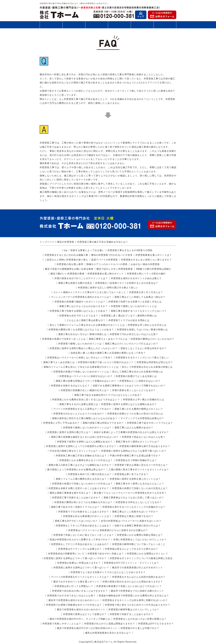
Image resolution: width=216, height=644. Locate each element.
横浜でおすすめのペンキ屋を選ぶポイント (76, 582)
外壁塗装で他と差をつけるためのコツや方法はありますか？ (138, 605)
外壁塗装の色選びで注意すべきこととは (64, 339)
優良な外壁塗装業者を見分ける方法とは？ (108, 633)
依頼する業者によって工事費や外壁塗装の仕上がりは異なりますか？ (131, 432)
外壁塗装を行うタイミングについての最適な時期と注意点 (141, 558)
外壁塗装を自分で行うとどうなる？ (79, 316)
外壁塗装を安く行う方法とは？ (146, 292)
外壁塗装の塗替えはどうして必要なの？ (85, 614)
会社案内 (165, 26)
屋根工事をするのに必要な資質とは (79, 404)
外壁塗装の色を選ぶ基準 (70, 264)
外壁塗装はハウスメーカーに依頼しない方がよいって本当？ (80, 358)
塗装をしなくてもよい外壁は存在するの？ (144, 348)
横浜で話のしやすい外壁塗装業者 (115, 269)
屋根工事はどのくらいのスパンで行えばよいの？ (131, 344)
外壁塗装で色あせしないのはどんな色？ (144, 437)
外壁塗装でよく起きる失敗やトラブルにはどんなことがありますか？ (108, 572)
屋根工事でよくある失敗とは (59, 362)
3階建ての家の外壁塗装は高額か (154, 269)
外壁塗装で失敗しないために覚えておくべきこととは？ (84, 535)
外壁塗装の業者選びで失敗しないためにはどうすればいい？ (129, 586)
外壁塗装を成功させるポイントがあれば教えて (136, 278)
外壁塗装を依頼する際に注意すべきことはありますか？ (79, 488)
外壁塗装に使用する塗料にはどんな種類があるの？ (129, 404)
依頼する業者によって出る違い (87, 250)
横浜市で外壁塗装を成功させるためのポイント (74, 600)
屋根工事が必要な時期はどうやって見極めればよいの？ (86, 381)
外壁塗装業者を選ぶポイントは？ (154, 255)
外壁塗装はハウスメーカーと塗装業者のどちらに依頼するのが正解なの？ (108, 530)
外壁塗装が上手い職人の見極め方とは (144, 400)
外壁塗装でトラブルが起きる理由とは (129, 320)
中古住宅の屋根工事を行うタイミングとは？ (74, 451)
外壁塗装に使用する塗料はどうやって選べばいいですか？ (75, 558)
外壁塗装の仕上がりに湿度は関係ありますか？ (110, 624)
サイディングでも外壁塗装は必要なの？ (142, 418)
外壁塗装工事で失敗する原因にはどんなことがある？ (79, 311)
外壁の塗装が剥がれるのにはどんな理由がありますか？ (133, 582)
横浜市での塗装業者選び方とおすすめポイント (138, 568)
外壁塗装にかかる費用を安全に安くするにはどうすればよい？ (86, 400)
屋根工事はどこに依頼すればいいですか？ (135, 512)
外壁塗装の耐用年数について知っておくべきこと (139, 544)
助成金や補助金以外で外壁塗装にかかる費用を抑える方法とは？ (134, 596)
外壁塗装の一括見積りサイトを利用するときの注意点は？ (127, 283)
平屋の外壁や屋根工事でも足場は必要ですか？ (135, 456)
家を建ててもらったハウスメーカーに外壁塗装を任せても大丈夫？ (130, 493)
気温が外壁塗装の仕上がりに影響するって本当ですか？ (80, 540)
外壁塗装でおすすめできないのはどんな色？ (71, 596)
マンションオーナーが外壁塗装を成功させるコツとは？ (81, 297)
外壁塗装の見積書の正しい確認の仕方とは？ (85, 390)
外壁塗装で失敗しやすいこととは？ (62, 624)
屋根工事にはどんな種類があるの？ (134, 428)
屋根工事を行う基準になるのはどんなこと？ (140, 484)
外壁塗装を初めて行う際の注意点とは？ (90, 474)
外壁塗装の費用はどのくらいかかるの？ (152, 339)
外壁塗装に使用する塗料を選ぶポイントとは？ (135, 479)
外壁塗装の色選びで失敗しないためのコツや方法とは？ (82, 484)
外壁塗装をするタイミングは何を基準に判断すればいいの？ (135, 600)
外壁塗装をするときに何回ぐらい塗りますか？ (146, 260)
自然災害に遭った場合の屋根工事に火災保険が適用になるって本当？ (108, 353)
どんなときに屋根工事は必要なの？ (86, 320)
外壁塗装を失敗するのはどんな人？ (70, 386)
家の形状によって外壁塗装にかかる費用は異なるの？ (76, 470)
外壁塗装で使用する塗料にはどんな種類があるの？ (85, 442)
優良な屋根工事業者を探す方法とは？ (70, 493)
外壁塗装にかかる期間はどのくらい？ (147, 554)
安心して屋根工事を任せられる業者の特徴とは (138, 372)
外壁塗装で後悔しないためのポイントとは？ (87, 428)
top (66, 250)
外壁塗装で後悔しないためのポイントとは (134, 306)
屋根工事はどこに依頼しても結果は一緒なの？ (140, 297)
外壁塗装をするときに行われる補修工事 (66, 255)
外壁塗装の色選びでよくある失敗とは (136, 376)
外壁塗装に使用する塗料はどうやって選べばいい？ (81, 568)
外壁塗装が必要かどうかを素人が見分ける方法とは (135, 414)
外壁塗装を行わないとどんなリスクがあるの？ (79, 414)
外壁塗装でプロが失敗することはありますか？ (84, 512)
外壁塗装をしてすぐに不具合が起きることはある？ (84, 526)
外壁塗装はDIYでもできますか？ (156, 624)
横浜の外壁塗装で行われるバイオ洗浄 (112, 255)
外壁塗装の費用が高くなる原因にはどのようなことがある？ (81, 330)
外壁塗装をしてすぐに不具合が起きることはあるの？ (80, 544)
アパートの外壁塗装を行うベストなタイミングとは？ (80, 577)
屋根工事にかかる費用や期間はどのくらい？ (139, 409)
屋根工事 (74, 25)
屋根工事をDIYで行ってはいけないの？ (76, 521)
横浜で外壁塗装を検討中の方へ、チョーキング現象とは (80, 619)
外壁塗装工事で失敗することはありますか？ (76, 498)
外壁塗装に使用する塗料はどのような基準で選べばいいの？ (134, 451)
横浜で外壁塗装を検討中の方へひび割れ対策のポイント (87, 628)
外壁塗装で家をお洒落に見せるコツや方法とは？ (141, 465)
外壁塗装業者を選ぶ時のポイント (106, 274)
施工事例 (119, 26)
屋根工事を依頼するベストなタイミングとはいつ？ (139, 311)
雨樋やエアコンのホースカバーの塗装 (107, 264)
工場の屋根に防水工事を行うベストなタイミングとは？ (139, 470)
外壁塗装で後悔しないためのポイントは (80, 344)
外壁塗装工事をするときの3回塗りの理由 (130, 250)
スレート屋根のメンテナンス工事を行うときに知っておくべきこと (90, 292)
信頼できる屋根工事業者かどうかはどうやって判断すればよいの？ (129, 386)
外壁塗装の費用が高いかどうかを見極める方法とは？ (83, 502)
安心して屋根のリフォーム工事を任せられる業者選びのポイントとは (87, 325)
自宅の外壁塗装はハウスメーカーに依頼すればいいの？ (131, 521)
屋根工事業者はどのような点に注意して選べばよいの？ (134, 498)
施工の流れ (97, 25)
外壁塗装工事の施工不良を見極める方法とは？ (81, 456)
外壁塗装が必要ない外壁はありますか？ (79, 563)
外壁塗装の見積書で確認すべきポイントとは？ (80, 302)
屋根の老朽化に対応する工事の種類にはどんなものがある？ (85, 418)
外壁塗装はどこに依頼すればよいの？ (140, 381)
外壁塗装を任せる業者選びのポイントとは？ (87, 516)
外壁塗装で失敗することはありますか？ (131, 614)
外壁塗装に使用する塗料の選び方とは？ (69, 432)
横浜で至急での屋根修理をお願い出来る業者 (69, 269)
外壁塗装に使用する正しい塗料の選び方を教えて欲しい (108, 288)
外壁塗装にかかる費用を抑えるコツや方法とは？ (86, 460)
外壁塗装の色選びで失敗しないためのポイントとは (81, 372)
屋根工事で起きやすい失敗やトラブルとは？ (75, 507)
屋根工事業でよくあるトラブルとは (108, 339)
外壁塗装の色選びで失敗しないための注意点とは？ (140, 488)
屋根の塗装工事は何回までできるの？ (103, 423)
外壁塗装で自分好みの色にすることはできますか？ (80, 591)
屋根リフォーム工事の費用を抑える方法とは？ (81, 479)
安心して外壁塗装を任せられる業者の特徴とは (147, 367)
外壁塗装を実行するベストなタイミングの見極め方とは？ (134, 507)
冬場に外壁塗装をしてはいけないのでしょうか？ (140, 540)
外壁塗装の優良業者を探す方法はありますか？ (145, 446)
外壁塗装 (51, 25)
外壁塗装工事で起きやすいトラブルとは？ (150, 423)
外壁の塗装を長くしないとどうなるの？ (134, 390)
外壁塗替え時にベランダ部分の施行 (146, 274)
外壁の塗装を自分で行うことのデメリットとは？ (81, 278)
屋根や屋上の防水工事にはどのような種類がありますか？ (80, 465)
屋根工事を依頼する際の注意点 (75, 283)
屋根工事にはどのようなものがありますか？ (84, 306)
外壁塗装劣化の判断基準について (66, 554)
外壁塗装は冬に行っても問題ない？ (74, 586)
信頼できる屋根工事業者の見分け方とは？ (138, 526)
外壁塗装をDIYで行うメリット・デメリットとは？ (131, 563)
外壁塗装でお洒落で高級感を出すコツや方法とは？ (74, 605)
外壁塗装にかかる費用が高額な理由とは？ (140, 535)
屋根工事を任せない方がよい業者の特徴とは (82, 334)
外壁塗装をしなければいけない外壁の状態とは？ (140, 619)
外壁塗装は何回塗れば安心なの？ (155, 362)
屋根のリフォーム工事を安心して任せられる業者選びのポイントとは (81, 367)
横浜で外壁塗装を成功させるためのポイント (81, 610)
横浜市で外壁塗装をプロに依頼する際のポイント (137, 591)
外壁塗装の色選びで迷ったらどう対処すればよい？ (106, 362)
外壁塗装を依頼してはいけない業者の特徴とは (142, 330)
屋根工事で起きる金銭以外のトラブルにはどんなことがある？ (108, 395)
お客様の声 (142, 25)
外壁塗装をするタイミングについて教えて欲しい (142, 358)
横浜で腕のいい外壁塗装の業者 (67, 274)
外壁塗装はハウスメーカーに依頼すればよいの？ (86, 376)
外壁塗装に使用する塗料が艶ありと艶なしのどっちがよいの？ (84, 348)
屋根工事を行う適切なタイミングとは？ (137, 442)
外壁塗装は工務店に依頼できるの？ (134, 516)
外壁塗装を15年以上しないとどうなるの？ (139, 502)
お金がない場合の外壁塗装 (145, 264)
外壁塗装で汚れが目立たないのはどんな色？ (134, 334)
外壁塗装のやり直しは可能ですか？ (140, 628)
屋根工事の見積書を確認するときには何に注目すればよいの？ (85, 437)
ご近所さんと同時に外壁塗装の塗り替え (66, 260)
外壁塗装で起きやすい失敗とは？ (106, 554)
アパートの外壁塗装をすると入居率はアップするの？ (82, 409)
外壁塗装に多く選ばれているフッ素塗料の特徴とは (129, 316)
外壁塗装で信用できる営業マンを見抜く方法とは (135, 302)
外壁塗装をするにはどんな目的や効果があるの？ (139, 577)
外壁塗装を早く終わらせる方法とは (147, 325)
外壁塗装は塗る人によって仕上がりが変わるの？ (131, 549)
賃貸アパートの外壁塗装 (105, 260)
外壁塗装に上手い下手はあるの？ (61, 423)
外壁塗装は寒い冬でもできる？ (131, 474)
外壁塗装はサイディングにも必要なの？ (80, 549)
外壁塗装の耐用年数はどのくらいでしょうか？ (134, 610)
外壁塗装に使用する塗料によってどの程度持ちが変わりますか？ (81, 446)
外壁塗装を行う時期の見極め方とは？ (136, 460)
